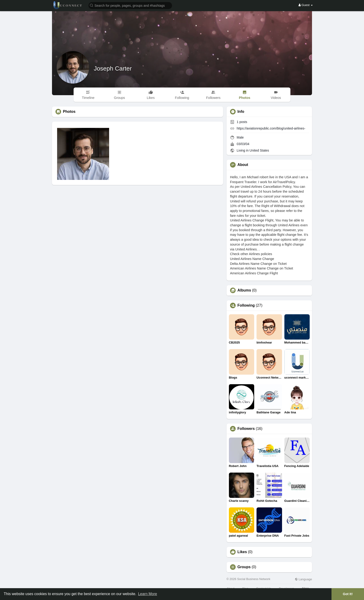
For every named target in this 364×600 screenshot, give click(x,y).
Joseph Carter (113, 68)
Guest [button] (306, 5)
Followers (246, 429)
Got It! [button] (348, 594)
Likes (242, 552)
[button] (130, 5)
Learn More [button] (148, 594)
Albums (244, 290)
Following (246, 305)
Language (303, 579)
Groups (244, 567)
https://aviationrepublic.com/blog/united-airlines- (271, 128)
